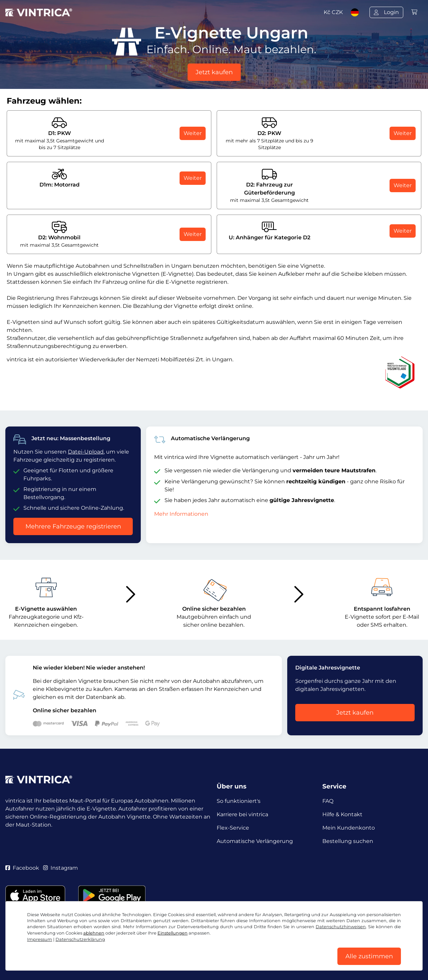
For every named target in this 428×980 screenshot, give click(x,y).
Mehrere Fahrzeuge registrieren (73, 526)
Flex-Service (233, 828)
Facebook (22, 868)
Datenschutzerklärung (80, 939)
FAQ (328, 801)
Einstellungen (173, 933)
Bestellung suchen (348, 841)
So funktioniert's (239, 801)
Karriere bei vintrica (242, 814)
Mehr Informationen (181, 514)
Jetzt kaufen (214, 72)
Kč (333, 12)
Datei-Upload (86, 452)
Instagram (61, 868)
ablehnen (94, 933)
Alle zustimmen (369, 956)
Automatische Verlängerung (255, 841)
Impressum (40, 939)
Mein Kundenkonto (349, 828)
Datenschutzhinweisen (341, 927)
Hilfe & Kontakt (342, 814)
